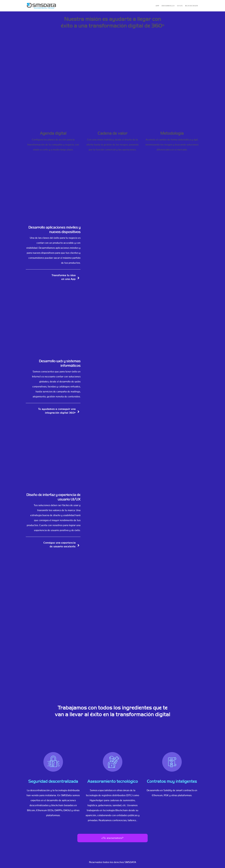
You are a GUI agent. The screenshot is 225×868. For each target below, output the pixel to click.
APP (157, 6)
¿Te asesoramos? (112, 838)
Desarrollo (168, 6)
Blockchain (192, 6)
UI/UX (180, 6)
